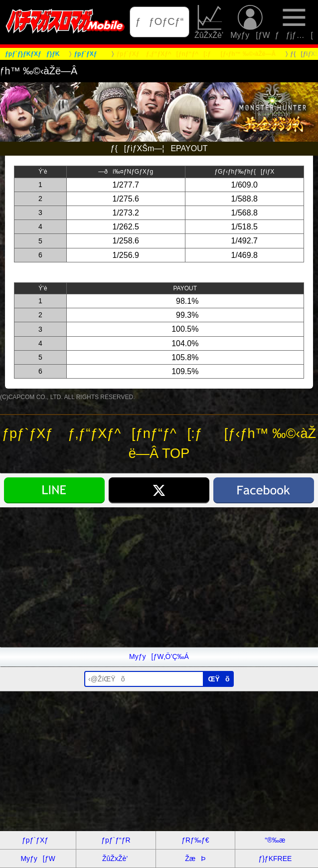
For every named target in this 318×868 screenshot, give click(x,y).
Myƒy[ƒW (250, 22)
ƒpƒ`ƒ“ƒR (116, 840)
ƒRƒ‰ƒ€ (195, 840)
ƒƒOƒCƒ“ (160, 21)
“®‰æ (275, 840)
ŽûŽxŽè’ (210, 22)
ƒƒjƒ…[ (294, 22)
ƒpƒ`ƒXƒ (38, 840)
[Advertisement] (159, 577)
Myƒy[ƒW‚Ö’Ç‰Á (159, 656)
